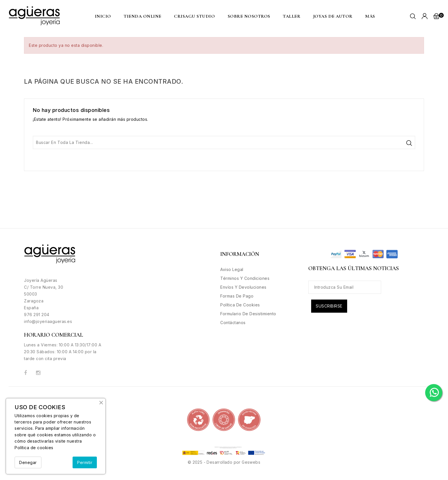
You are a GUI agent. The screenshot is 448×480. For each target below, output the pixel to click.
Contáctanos (233, 323)
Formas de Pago (237, 296)
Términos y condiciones (245, 278)
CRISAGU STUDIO (194, 16)
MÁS (370, 16)
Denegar (28, 462)
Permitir (85, 462)
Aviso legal (232, 269)
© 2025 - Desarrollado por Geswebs (224, 462)
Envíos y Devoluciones (243, 287)
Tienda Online (143, 16)
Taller (292, 16)
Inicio (103, 16)
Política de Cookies (240, 305)
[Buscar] (224, 142)
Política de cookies (34, 448)
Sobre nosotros (249, 16)
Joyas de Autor (333, 16)
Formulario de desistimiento (248, 314)
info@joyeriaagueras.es (48, 321)
